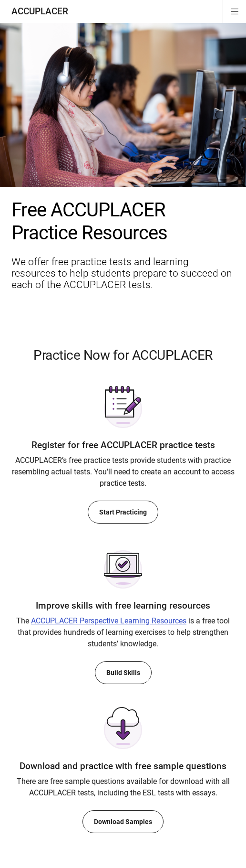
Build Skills (123, 673)
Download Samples (123, 822)
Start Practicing (123, 512)
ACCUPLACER (40, 11)
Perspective (109, 621)
